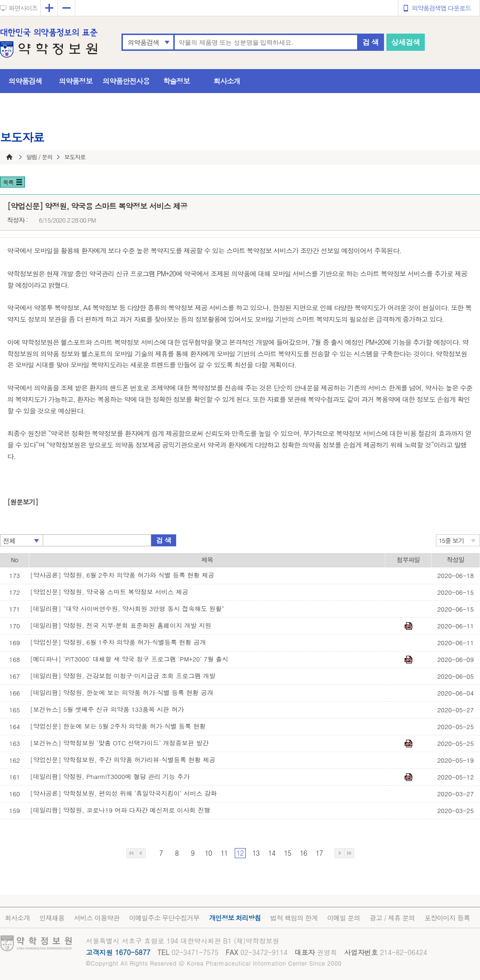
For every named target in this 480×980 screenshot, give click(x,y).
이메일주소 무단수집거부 (164, 918)
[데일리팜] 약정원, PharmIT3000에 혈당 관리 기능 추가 (110, 776)
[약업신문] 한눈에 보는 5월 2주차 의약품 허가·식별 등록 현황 (118, 726)
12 (240, 853)
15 (288, 853)
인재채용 (52, 918)
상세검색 (406, 42)
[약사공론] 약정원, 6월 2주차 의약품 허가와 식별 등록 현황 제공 (122, 575)
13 (256, 853)
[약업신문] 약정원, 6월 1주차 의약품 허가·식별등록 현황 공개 (118, 642)
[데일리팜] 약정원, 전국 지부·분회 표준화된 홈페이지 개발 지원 (121, 625)
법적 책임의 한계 (294, 918)
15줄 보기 (451, 540)
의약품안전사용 (126, 81)
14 (272, 853)
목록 (8, 182)
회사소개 (227, 81)
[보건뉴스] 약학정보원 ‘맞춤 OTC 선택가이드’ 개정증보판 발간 (120, 743)
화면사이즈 (23, 8)
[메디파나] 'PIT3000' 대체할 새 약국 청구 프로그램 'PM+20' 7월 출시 (129, 659)
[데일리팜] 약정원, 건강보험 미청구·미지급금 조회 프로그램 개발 (123, 676)
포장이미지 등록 (447, 918)
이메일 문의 (343, 918)
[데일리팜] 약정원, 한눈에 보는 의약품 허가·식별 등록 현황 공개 (122, 692)
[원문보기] (23, 502)
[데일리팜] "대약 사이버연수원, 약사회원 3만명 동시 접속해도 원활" (127, 608)
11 (224, 853)
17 (319, 853)
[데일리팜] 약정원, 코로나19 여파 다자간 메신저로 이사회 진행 (120, 810)
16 (303, 853)
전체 (9, 541)
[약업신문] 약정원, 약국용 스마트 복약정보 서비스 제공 (109, 592)
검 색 (371, 42)
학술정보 (177, 81)
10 (208, 853)
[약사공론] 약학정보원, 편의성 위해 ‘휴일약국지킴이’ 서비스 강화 (124, 793)
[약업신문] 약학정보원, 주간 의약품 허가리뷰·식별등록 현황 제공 (123, 760)
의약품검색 (143, 42)
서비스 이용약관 (97, 918)
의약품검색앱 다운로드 (441, 8)
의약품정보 (76, 81)
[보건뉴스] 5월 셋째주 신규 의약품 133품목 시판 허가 (107, 709)
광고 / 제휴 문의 (392, 918)
